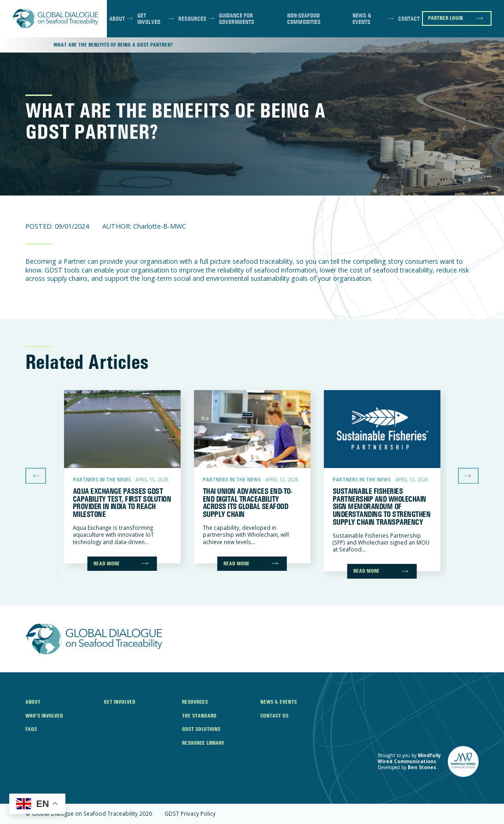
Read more (107, 563)
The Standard (199, 716)
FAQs (31, 729)
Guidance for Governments (237, 19)
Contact (409, 18)
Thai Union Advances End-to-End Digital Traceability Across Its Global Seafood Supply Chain (247, 503)
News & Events (362, 19)
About (117, 18)
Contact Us (274, 716)
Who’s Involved (44, 716)
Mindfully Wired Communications (409, 758)
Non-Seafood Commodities (304, 19)
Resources (192, 18)
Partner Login (445, 18)
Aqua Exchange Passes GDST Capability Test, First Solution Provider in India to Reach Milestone (122, 503)
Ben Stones (422, 767)
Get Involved (149, 19)
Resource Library (203, 743)
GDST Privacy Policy (190, 814)
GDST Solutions (201, 729)
